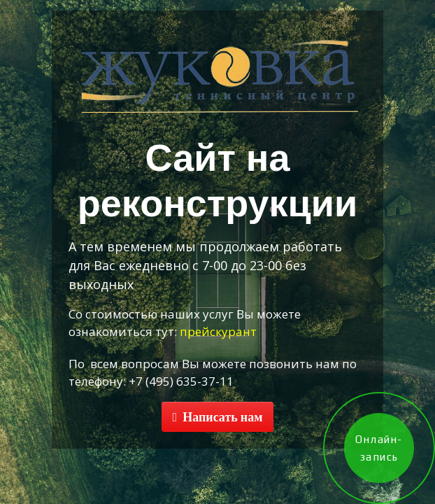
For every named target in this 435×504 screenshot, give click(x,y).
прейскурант (218, 331)
